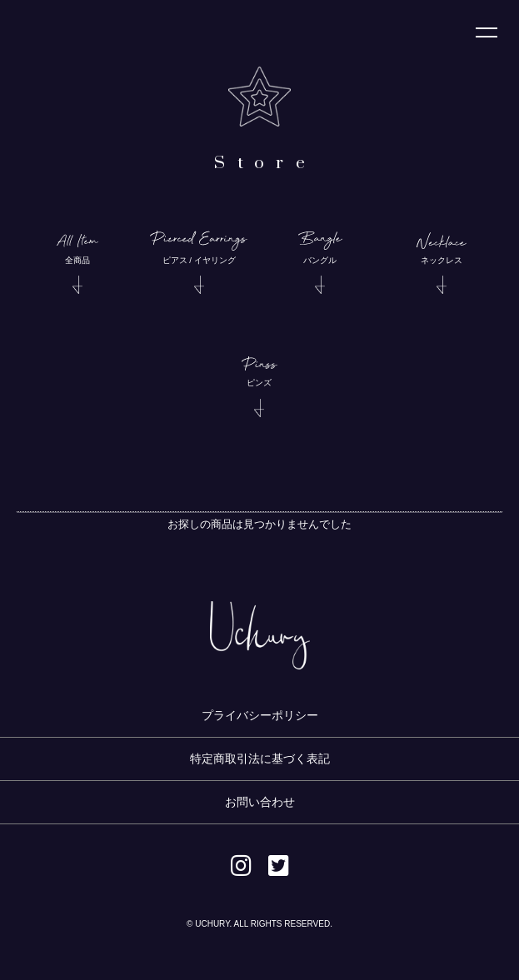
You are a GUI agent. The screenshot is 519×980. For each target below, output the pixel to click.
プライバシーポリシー (260, 715)
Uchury (52, 37)
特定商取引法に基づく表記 (260, 759)
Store (265, 163)
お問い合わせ (260, 802)
